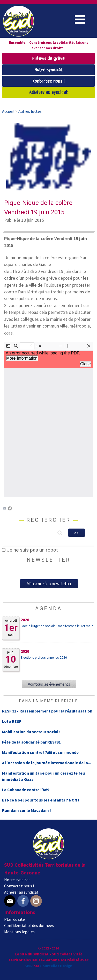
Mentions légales (19, 932)
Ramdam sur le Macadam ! (27, 810)
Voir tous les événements (49, 684)
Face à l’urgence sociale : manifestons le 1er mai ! (57, 626)
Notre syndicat (49, 70)
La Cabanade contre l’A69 (26, 790)
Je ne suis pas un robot (30, 550)
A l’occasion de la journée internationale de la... (47, 763)
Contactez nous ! (49, 81)
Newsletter (48, 560)
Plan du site (14, 919)
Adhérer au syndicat (48, 92)
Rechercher (48, 520)
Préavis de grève (48, 59)
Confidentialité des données (29, 925)
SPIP (29, 966)
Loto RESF (12, 721)
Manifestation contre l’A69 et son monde (40, 752)
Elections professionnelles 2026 (44, 658)
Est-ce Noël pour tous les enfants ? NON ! (41, 800)
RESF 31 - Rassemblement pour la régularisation (47, 711)
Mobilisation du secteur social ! (31, 732)
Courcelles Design (56, 966)
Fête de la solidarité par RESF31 (31, 742)
